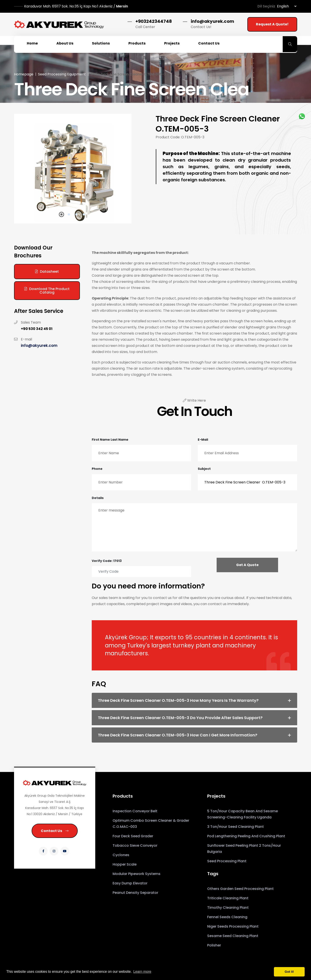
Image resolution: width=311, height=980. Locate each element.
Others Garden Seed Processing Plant (240, 889)
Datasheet (47, 272)
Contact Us (55, 831)
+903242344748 (154, 21)
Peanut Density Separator (135, 893)
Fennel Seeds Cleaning (227, 917)
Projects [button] (172, 43)
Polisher (214, 945)
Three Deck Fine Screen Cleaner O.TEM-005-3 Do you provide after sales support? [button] (180, 718)
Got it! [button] (289, 972)
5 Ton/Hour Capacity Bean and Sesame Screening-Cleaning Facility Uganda (243, 814)
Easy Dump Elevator (130, 883)
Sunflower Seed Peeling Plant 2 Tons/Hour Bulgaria (244, 849)
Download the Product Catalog (47, 291)
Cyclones (121, 855)
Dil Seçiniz (266, 6)
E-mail (203, 440)
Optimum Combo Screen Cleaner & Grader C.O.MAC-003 (151, 824)
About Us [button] (65, 43)
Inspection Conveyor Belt (135, 811)
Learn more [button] (142, 972)
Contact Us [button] (209, 43)
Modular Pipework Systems (137, 874)
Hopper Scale (125, 864)
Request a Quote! (272, 24)
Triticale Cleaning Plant (228, 898)
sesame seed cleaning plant (233, 936)
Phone (97, 469)
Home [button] (32, 43)
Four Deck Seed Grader (133, 836)
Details (98, 498)
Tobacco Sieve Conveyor (135, 845)
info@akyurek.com (212, 21)
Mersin (76, 6)
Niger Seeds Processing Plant (233, 926)
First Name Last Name (110, 440)
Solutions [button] (101, 43)
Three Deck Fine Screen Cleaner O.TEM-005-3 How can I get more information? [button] (178, 735)
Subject (204, 469)
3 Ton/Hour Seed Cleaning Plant (235, 827)
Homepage (24, 74)
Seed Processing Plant (227, 861)
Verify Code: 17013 (107, 561)
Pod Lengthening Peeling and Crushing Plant (246, 836)
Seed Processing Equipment (62, 74)
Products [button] (137, 43)
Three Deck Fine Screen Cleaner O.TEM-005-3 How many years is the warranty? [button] (178, 700)
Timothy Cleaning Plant (228, 908)
